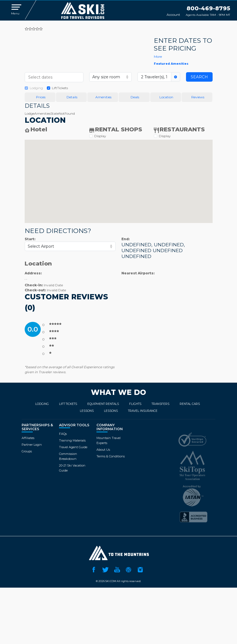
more (158, 57)
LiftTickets (60, 88)
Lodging (36, 88)
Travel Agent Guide (73, 447)
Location (166, 97)
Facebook (94, 569)
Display (100, 136)
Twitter (105, 569)
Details (72, 97)
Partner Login (32, 445)
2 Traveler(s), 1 (154, 77)
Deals (135, 97)
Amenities (103, 97)
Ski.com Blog (129, 569)
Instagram (140, 569)
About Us (103, 450)
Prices (41, 97)
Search (199, 77)
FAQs (63, 434)
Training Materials (72, 440)
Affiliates (28, 438)
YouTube (117, 569)
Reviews (198, 97)
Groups (27, 451)
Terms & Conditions (111, 456)
